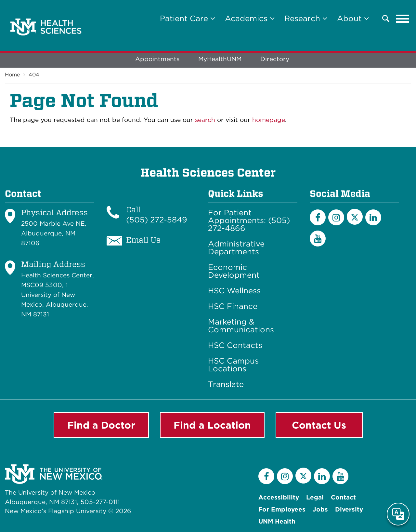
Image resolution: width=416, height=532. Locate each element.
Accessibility (279, 497)
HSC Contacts (235, 345)
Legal (315, 497)
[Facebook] (318, 217)
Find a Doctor (101, 425)
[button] (386, 19)
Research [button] (306, 18)
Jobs (320, 509)
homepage (269, 120)
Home (12, 75)
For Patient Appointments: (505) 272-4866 (249, 220)
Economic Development (234, 271)
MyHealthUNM (220, 59)
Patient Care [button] (188, 18)
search (205, 120)
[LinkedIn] (373, 217)
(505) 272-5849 (157, 220)
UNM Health (277, 521)
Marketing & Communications (241, 326)
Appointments (157, 59)
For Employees (282, 509)
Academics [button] (250, 18)
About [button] (353, 18)
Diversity (349, 509)
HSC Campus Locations (233, 365)
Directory (275, 59)
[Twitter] (355, 217)
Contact (343, 497)
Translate (226, 384)
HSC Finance (233, 306)
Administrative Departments (236, 248)
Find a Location (212, 425)
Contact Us (319, 425)
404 (34, 75)
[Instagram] (336, 217)
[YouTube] (318, 239)
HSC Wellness (234, 291)
